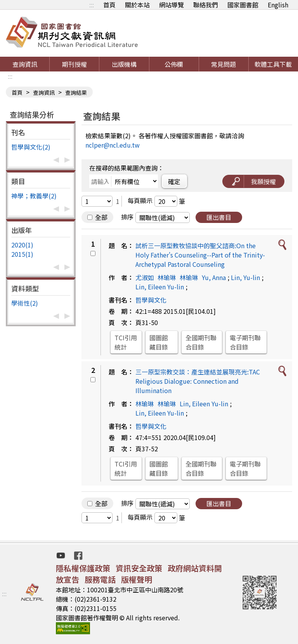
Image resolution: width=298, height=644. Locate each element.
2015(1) (22, 254)
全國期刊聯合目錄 (201, 342)
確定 (174, 181)
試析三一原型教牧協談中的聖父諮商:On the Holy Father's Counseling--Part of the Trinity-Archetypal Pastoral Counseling (200, 255)
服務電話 (100, 579)
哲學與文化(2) (31, 147)
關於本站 (137, 5)
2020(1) (22, 245)
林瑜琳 (167, 277)
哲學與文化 (151, 300)
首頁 (109, 5)
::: (92, 5)
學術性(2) (25, 303)
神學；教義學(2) (34, 196)
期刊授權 (74, 64)
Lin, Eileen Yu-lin (160, 287)
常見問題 (223, 64)
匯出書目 (219, 217)
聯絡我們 (206, 5)
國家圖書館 (243, 5)
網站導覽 (172, 5)
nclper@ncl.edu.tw (113, 145)
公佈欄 (174, 64)
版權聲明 (137, 579)
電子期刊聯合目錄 (245, 342)
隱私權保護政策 (83, 568)
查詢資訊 (25, 64)
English (278, 5)
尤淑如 (145, 277)
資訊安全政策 (139, 568)
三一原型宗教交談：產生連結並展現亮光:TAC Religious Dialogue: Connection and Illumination (198, 381)
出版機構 (124, 64)
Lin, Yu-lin (245, 277)
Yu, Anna (214, 277)
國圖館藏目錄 (159, 342)
